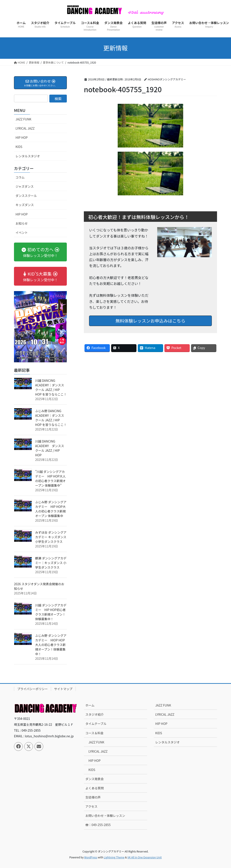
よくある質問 (95, 788)
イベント (22, 233)
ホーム (90, 705)
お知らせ (22, 223)
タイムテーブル (96, 724)
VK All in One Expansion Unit (145, 857)
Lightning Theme (114, 857)
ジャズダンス (25, 186)
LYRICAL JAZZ (25, 128)
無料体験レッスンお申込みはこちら (150, 321)
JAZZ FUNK (23, 119)
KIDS (19, 147)
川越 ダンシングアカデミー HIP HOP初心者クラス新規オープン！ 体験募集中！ (51, 612)
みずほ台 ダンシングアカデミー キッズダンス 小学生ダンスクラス (51, 537)
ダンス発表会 (95, 779)
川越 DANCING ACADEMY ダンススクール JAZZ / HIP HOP (50, 448)
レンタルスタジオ (28, 156)
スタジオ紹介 (95, 714)
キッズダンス (25, 205)
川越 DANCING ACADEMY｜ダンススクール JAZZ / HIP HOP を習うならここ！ (51, 387)
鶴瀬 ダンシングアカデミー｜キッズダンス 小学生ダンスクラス (51, 563)
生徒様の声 (93, 797)
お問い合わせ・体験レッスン (105, 816)
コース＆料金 (94, 733)
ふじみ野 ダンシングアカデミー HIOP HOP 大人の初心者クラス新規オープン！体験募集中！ (51, 645)
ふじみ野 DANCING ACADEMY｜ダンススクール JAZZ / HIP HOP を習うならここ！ (51, 418)
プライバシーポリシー (33, 689)
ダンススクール (26, 196)
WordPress (91, 857)
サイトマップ (63, 689)
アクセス (91, 806)
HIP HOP (22, 137)
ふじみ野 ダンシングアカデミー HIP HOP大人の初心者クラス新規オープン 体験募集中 (51, 509)
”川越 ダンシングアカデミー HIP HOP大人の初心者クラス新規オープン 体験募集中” (50, 478)
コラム (20, 177)
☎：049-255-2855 (98, 825)
